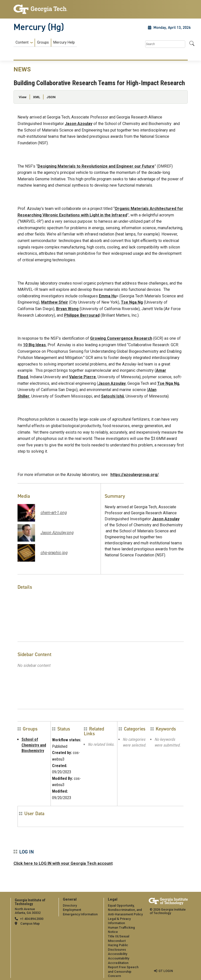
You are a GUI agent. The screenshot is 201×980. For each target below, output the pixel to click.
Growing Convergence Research (121, 338)
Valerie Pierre (82, 377)
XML (37, 97)
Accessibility (118, 954)
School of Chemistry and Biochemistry (34, 745)
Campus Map (30, 924)
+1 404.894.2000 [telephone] (32, 919)
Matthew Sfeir (55, 302)
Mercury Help (64, 42)
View (23, 97)
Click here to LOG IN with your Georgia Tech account (63, 863)
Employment (72, 910)
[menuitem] (45, 43)
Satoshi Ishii (113, 396)
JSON (51, 97)
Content (22, 43)
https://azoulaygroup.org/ (135, 475)
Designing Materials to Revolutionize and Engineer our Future (96, 166)
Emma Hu (108, 296)
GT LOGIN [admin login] (166, 971)
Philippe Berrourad (82, 315)
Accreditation (118, 963)
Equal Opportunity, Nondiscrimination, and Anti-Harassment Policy (125, 910)
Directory (70, 905)
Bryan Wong (67, 309)
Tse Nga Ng (132, 302)
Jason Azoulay (79, 124)
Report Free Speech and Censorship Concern (123, 971)
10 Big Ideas (34, 345)
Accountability (119, 958)
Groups (43, 42)
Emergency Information (80, 914)
